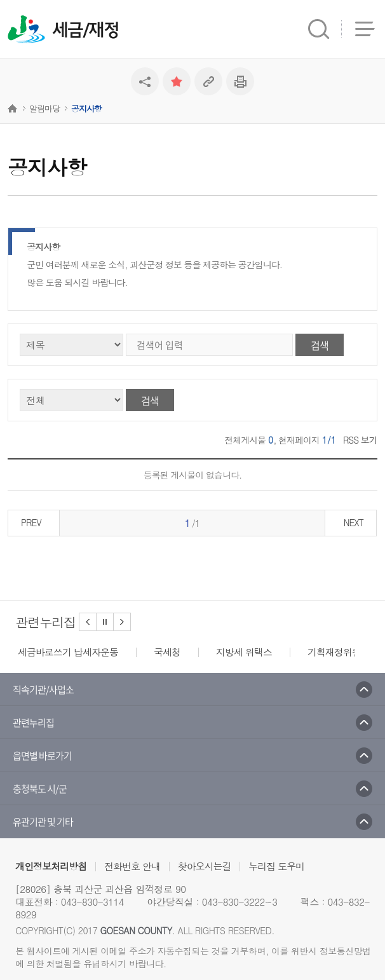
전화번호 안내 (132, 866)
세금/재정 (85, 31)
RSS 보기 (360, 440)
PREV (31, 522)
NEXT (354, 522)
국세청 (167, 652)
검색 (320, 345)
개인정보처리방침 (51, 866)
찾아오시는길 (205, 866)
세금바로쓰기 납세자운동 (68, 652)
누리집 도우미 (276, 866)
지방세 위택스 (244, 652)
